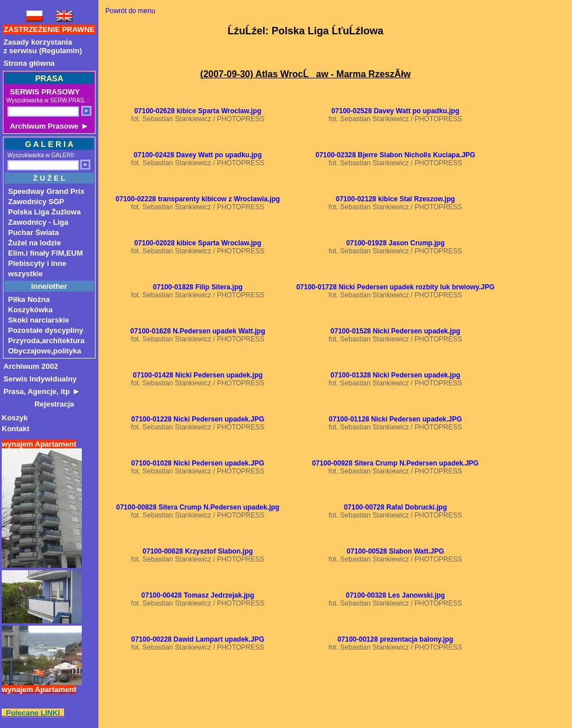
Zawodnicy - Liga (38, 222)
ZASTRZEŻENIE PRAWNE (49, 29)
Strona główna (29, 63)
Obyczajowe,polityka (45, 351)
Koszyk (15, 418)
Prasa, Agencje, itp (41, 391)
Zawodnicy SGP (36, 202)
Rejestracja (39, 404)
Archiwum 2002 (31, 366)
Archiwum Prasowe (47, 126)
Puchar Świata (33, 232)
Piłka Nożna (29, 299)
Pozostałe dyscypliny (46, 330)
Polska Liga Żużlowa (44, 212)
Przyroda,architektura (46, 341)
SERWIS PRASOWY (44, 92)
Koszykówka (30, 310)
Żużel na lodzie (34, 243)
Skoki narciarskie (39, 320)
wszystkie (25, 274)
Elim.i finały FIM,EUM (45, 253)
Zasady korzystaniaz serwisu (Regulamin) (43, 46)
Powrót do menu (130, 11)
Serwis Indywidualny (40, 379)
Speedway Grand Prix (46, 191)
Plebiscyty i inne (37, 263)
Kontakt (15, 429)
